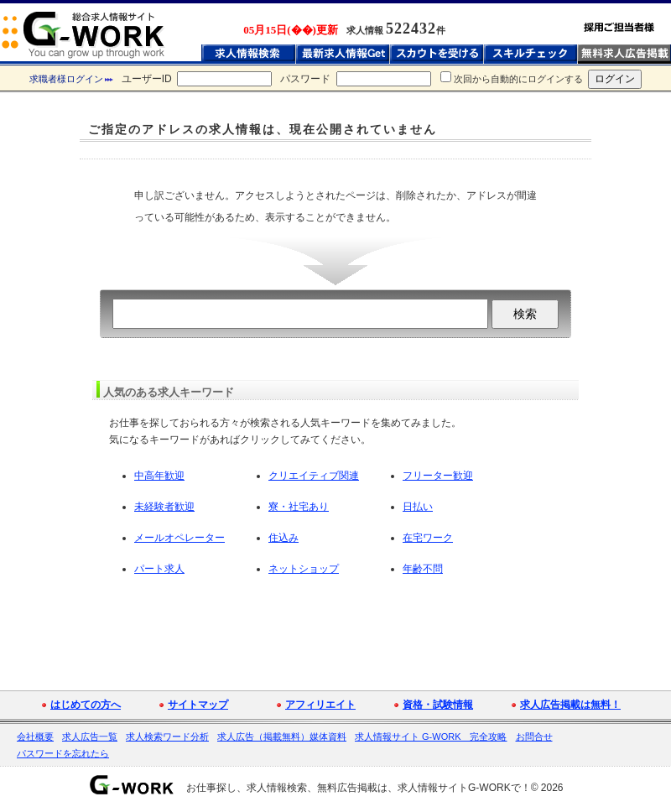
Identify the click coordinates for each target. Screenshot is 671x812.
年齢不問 (423, 569)
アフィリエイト (320, 705)
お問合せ (534, 737)
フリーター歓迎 (438, 476)
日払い (418, 507)
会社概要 (35, 737)
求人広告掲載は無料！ (570, 705)
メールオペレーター (179, 538)
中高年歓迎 (159, 476)
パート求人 (159, 569)
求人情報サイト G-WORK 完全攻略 (431, 737)
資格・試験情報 (438, 705)
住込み (283, 538)
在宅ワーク (428, 538)
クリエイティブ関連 (314, 476)
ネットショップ (304, 569)
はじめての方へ (86, 705)
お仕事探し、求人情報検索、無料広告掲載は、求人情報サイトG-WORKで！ (359, 788)
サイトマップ (198, 705)
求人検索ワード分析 (167, 737)
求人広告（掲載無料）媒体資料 (282, 737)
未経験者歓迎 (164, 507)
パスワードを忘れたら (63, 753)
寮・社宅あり (299, 507)
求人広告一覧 (90, 737)
